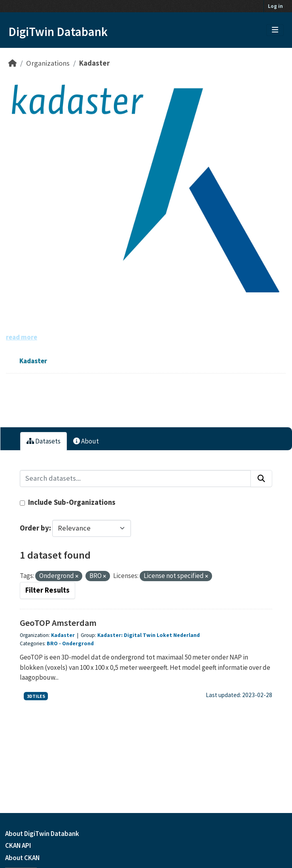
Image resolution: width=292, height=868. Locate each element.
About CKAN (22, 858)
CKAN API (18, 845)
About (86, 441)
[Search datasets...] (135, 479)
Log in (275, 6)
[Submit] (261, 479)
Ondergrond (78, 643)
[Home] (12, 63)
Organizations (48, 63)
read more (22, 337)
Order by (34, 528)
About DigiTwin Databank (42, 834)
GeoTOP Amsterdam (58, 623)
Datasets (44, 441)
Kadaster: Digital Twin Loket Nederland (149, 635)
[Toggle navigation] (275, 30)
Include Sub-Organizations (68, 502)
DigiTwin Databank (58, 32)
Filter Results (47, 590)
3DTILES (36, 696)
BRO (52, 643)
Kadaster (94, 63)
